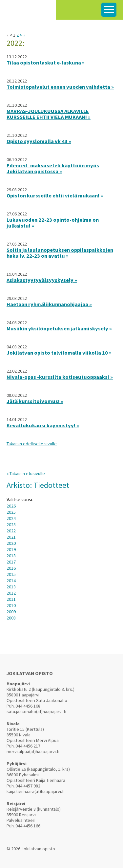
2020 (11, 543)
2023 (11, 525)
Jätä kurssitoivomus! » (35, 401)
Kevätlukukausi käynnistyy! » (43, 425)
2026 (11, 506)
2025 (11, 512)
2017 (11, 562)
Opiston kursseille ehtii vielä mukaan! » (55, 195)
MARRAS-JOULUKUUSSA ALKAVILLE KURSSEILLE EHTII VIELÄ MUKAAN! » (49, 114)
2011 (11, 599)
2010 (11, 605)
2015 (11, 574)
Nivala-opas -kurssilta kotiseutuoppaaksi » (60, 377)
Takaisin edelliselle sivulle (32, 444)
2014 (11, 581)
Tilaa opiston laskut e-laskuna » (46, 63)
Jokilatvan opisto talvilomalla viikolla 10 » (59, 353)
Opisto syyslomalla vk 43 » (39, 141)
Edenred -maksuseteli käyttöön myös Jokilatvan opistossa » (53, 168)
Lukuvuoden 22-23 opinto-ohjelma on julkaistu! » (53, 223)
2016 (11, 568)
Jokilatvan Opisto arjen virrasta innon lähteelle (28, 13)
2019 (11, 549)
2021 (11, 537)
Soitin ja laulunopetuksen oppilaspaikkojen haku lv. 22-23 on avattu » (60, 253)
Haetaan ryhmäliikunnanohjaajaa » (49, 304)
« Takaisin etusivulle (26, 473)
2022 (11, 531)
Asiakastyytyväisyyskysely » (42, 280)
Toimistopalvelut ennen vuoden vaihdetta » (60, 87)
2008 (11, 618)
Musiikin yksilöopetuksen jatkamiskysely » (59, 328)
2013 (11, 587)
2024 (11, 518)
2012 (11, 593)
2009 (11, 612)
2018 (11, 556)
